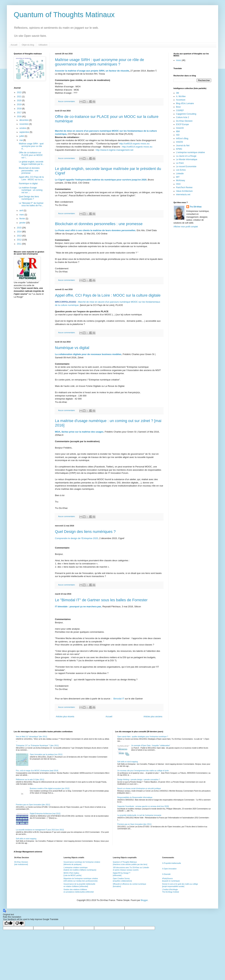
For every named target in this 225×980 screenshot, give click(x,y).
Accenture (181, 100)
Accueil (14, 45)
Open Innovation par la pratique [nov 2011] (46, 754)
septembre (25, 132)
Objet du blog (28, 45)
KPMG (179, 149)
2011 (20, 244)
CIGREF (180, 110)
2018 (20, 109)
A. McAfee (181, 96)
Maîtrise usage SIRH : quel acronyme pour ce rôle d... (31, 146)
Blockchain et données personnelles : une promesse (99, 224)
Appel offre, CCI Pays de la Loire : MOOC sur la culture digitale (108, 295)
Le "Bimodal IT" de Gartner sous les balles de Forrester (101, 600)
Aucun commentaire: (67, 101)
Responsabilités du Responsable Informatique (135, 797)
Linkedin (180, 174)
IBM (178, 131)
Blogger (144, 900)
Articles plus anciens (153, 717)
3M (178, 93)
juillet (22, 136)
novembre (24, 124)
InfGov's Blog (182, 139)
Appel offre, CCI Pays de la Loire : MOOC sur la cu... (32, 178)
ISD (178, 135)
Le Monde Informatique (187, 159)
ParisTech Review (184, 187)
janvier (23, 223)
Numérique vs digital (72, 348)
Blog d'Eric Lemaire (185, 103)
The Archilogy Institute (171, 892)
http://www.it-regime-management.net (114, 150)
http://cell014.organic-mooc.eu (137, 147)
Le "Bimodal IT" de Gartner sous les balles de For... (31, 204)
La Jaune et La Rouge (186, 156)
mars (22, 215)
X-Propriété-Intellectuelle (172, 863)
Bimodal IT (119, 699)
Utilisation (43, 45)
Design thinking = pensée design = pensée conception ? (139, 780)
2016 (20, 117)
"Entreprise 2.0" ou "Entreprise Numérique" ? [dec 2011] (37, 746)
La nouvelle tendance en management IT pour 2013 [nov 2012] (40, 830)
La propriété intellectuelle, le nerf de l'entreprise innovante (139, 815)
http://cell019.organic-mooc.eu (134, 144)
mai (21, 140)
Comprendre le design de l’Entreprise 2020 (77, 538)
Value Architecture (184, 191)
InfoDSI (179, 142)
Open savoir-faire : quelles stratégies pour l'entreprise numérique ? (143, 737)
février (23, 219)
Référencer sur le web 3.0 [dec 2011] (30, 780)
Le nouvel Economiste (186, 167)
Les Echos (181, 170)
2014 (20, 232)
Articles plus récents (65, 717)
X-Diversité (166, 874)
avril (22, 211)
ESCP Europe (182, 124)
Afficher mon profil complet (186, 227)
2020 (20, 101)
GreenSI (180, 128)
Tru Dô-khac (196, 207)
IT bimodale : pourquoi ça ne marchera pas (78, 607)
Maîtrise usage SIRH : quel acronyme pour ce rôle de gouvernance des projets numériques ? (99, 62)
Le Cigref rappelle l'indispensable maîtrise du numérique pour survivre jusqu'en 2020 (101, 180)
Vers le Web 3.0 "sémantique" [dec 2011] (32, 737)
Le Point (180, 163)
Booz (178, 107)
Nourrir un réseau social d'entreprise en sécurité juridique (139, 788)
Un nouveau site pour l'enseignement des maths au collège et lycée (143, 771)
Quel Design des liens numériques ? (85, 532)
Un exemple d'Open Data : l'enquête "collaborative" (151, 746)
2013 (20, 236)
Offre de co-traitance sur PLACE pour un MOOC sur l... (31, 155)
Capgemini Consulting (186, 114)
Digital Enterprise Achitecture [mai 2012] (45, 814)
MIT (178, 177)
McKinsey (181, 180)
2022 (20, 92)
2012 (20, 240)
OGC (178, 184)
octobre (23, 128)
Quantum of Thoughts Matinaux (64, 15)
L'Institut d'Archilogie (170, 890)
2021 (20, 97)
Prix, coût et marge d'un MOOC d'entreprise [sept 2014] (37, 771)
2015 (20, 228)
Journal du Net (183, 146)
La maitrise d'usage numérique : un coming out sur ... (31, 190)
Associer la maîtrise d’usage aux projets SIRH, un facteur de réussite (92, 71)
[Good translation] (8, 923)
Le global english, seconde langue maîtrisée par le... (32, 163)
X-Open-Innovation (169, 869)
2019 (20, 104)
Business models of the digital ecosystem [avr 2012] (50, 788)
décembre (24, 120)
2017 (20, 113)
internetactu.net (183, 195)
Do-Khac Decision (184, 121)
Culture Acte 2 (182, 117)
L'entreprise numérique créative (190, 152)
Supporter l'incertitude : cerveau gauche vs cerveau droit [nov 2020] (143, 806)
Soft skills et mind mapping (26, 839)
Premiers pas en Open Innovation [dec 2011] (33, 805)
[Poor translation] (19, 923)
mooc (179, 60)
